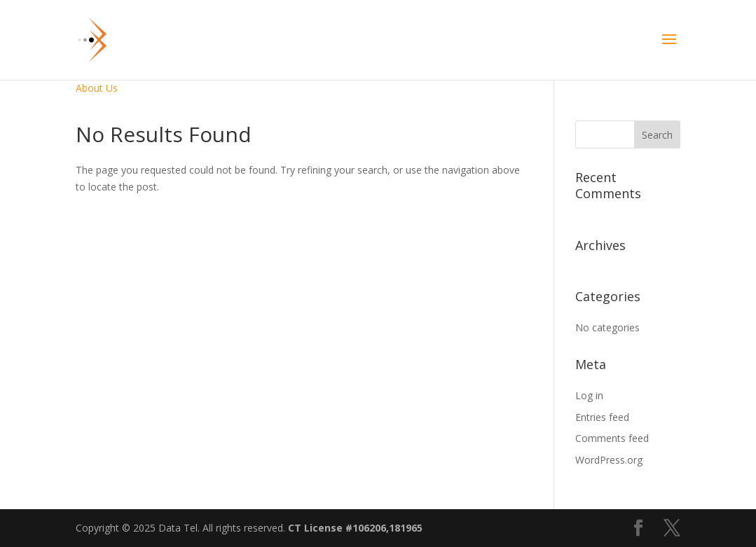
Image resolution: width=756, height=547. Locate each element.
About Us (97, 88)
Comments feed (612, 438)
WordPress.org (609, 460)
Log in (589, 395)
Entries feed (602, 417)
